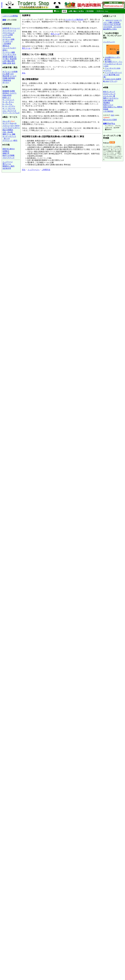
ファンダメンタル (9, 54)
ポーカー (6, 82)
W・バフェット (8, 100)
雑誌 (4, 130)
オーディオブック (9, 136)
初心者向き (11, 149)
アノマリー (7, 52)
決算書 (11, 57)
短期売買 (6, 28)
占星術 (9, 63)
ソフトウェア (8, 128)
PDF (112, 115)
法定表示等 (7, 168)
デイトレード (15, 28)
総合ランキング (109, 92)
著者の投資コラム (110, 107)
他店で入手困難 (8, 155)
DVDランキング (109, 94)
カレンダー (7, 121)
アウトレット (8, 140)
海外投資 (11, 78)
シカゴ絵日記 (108, 111)
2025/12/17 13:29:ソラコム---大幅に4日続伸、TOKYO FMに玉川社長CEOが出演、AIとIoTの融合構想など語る (112, 25)
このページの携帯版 (10, 16)
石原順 (12, 91)
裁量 (13, 52)
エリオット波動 (8, 39)
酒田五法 (6, 46)
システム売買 (8, 35)
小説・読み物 (8, 132)
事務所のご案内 (8, 166)
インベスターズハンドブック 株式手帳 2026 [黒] (112, 75)
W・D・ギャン (8, 102)
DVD (12, 123)
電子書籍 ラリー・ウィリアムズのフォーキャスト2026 (113, 64)
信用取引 (6, 151)
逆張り (5, 50)
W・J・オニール (9, 108)
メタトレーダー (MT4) (11, 126)
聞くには (7, 138)
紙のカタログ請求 (110, 120)
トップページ (8, 162)
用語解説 (107, 103)
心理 (4, 61)
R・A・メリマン (9, 106)
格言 (14, 63)
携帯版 (2, 5)
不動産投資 (7, 80)
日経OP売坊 (7, 95)
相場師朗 (6, 91)
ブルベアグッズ (8, 158)
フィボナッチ (8, 41)
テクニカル (7, 37)
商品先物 (6, 76)
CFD (12, 74)
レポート (16, 128)
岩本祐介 (6, 93)
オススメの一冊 (109, 96)
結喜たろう (7, 97)
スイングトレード (9, 30)
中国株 (5, 78)
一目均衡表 (7, 44)
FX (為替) (6, 74)
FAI (15, 57)
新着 (4, 20)
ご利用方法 (46, 170)
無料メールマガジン (111, 98)
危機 (4, 63)
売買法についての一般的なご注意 (38, 54)
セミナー (6, 123)
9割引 (15, 140)
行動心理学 (11, 61)
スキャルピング (8, 33)
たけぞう (13, 93)
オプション (7, 72)
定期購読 (10, 130)
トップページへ (34, 170)
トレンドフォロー (9, 48)
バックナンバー (109, 42)
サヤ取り (6, 59)
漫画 (4, 134)
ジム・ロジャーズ (9, 111)
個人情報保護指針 (30, 79)
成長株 (5, 57)
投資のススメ (108, 105)
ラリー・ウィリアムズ (11, 113)
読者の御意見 (108, 100)
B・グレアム (7, 104)
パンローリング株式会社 (74, 19)
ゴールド (13, 76)
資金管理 (13, 59)
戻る (24, 73)
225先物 (14, 72)
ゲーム (9, 134)
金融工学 (6, 153)
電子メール (7, 164)
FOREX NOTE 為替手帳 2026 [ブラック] (112, 80)
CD (15, 123)
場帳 (14, 134)
